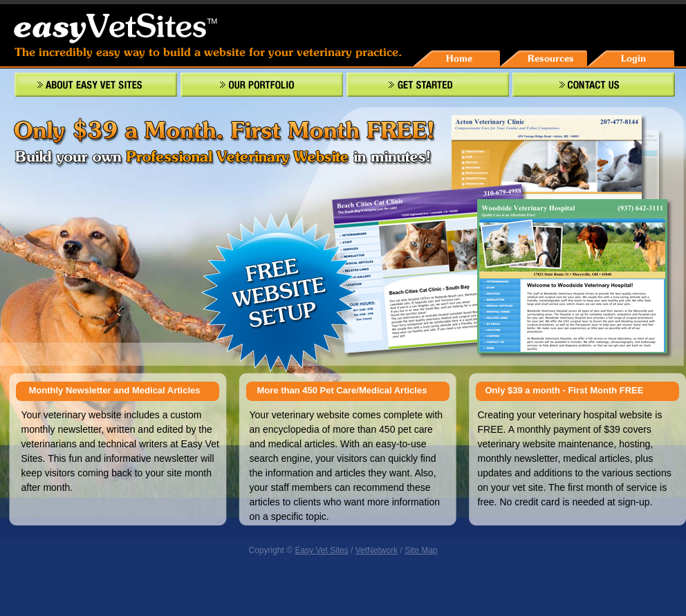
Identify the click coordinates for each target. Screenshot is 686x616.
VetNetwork (377, 550)
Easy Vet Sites (321, 550)
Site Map (421, 550)
